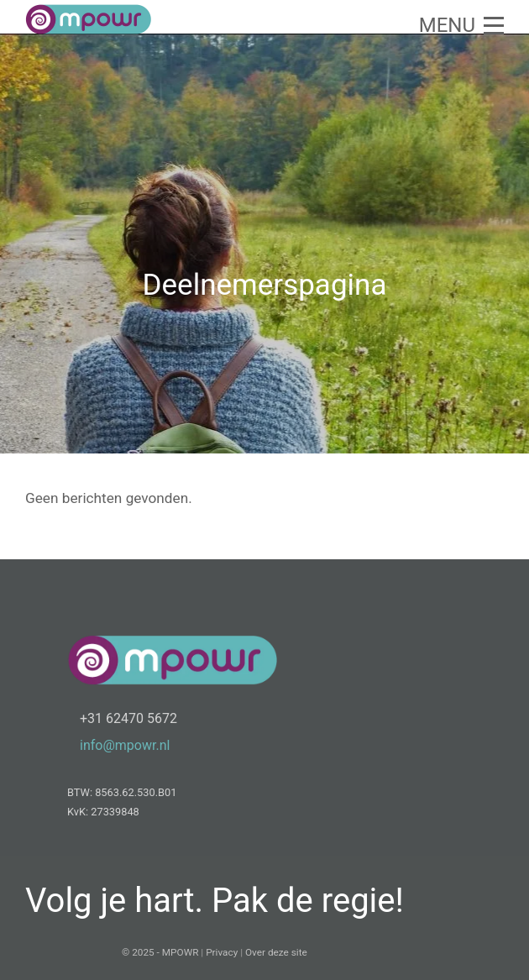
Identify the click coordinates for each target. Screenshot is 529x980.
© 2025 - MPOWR (160, 952)
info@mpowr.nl (125, 745)
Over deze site (276, 952)
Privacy (222, 952)
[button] (461, 25)
